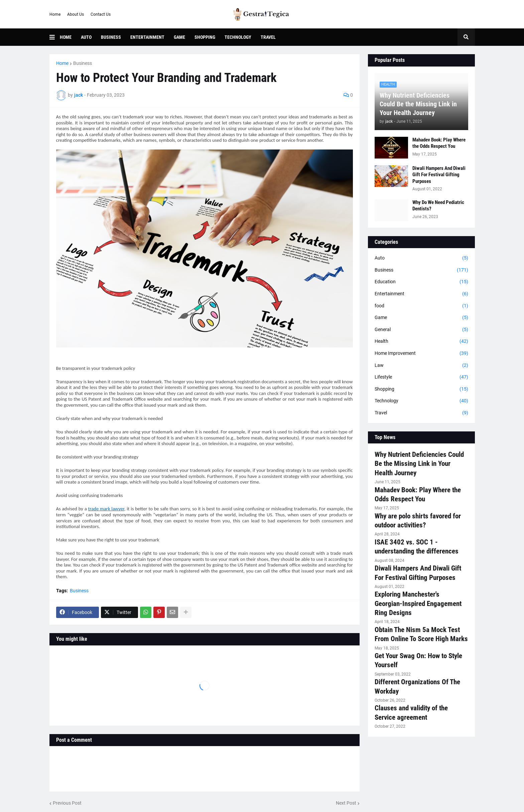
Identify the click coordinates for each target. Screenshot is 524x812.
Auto (421, 258)
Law (421, 366)
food (421, 306)
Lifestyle (421, 377)
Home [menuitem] (66, 37)
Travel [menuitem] (268, 37)
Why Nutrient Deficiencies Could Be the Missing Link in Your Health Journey (418, 104)
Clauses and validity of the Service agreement (411, 713)
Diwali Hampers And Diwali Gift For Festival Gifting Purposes (439, 175)
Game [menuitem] (179, 37)
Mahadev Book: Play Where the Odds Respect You (439, 143)
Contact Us (101, 14)
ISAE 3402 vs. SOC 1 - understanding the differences (417, 547)
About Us (76, 14)
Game (421, 318)
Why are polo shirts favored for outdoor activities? (418, 521)
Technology (421, 401)
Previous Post (67, 803)
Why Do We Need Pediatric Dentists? (438, 206)
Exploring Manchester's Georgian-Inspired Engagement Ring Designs (418, 603)
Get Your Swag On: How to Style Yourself (418, 660)
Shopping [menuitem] (205, 37)
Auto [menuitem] (86, 37)
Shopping (421, 389)
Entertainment (421, 294)
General (421, 330)
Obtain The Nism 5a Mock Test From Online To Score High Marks (421, 634)
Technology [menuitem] (238, 37)
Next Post (346, 803)
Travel (421, 413)
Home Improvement (421, 353)
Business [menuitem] (111, 37)
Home (55, 14)
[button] (55, 37)
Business (83, 63)
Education (421, 282)
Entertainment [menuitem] (147, 37)
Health (421, 341)
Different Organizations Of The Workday (417, 686)
